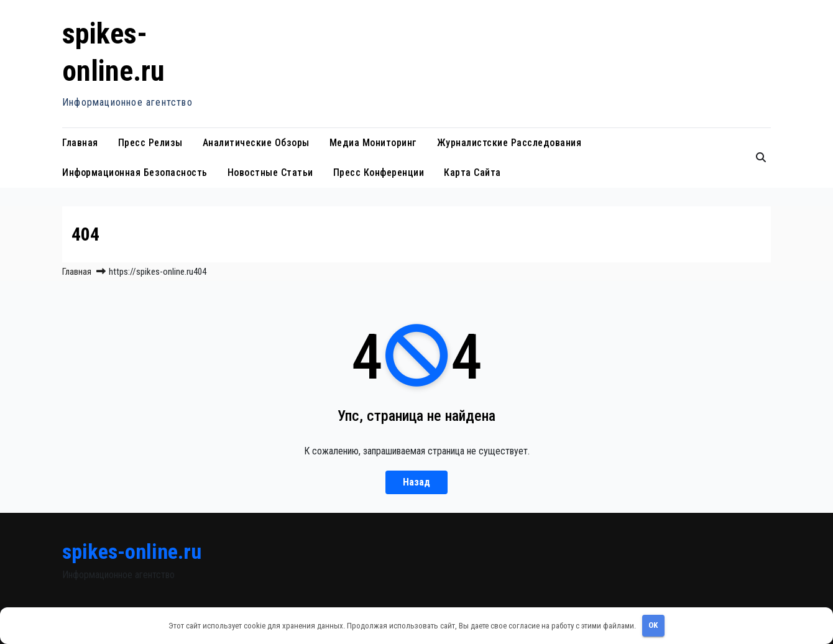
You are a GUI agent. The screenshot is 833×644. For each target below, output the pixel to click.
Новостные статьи (270, 172)
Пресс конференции (379, 172)
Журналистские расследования (509, 143)
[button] (761, 158)
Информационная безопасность (135, 172)
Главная (80, 143)
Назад (416, 482)
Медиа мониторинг (373, 143)
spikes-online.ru (132, 551)
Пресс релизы (150, 143)
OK (653, 625)
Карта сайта (472, 172)
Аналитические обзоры (256, 143)
